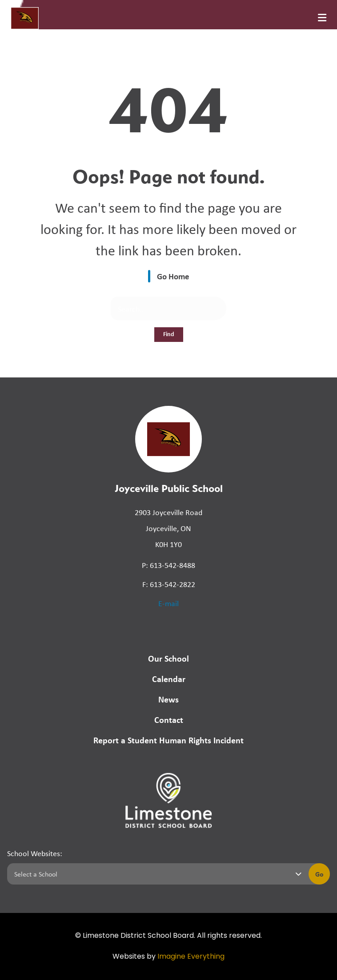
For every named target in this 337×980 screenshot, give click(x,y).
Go (319, 874)
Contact (169, 720)
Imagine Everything (191, 957)
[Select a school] (156, 874)
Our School (168, 658)
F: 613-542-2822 (169, 584)
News (168, 699)
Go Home (173, 276)
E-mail (168, 603)
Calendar (169, 679)
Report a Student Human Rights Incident (168, 740)
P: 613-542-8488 (168, 565)
